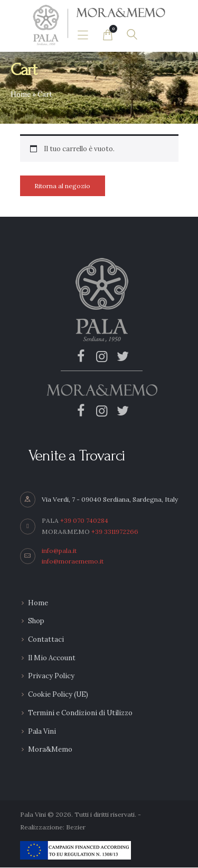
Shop (36, 621)
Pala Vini (42, 731)
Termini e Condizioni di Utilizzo (80, 713)
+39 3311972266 (115, 532)
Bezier (76, 827)
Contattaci (46, 639)
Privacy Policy (51, 676)
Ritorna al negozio (62, 186)
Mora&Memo (50, 749)
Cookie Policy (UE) (58, 694)
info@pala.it (59, 551)
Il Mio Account (52, 658)
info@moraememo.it (73, 561)
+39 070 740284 (84, 520)
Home (21, 94)
